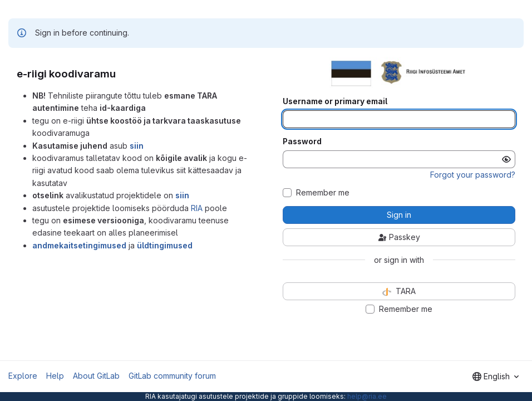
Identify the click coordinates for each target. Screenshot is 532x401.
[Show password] (506, 159)
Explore (23, 376)
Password (302, 141)
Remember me (323, 193)
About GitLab (96, 376)
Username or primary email (335, 101)
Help (55, 376)
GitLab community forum (172, 376)
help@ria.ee (367, 396)
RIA (197, 208)
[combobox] (496, 376)
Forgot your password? (473, 175)
